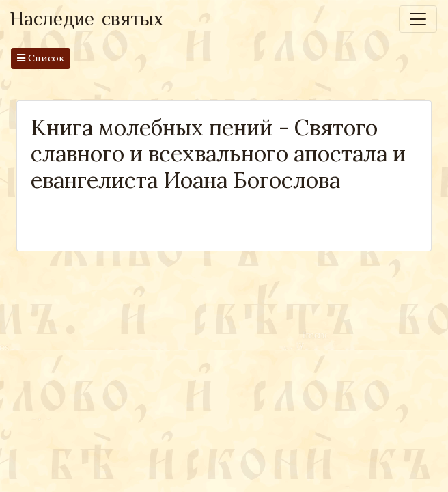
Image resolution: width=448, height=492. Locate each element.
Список (41, 58)
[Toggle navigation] (418, 19)
